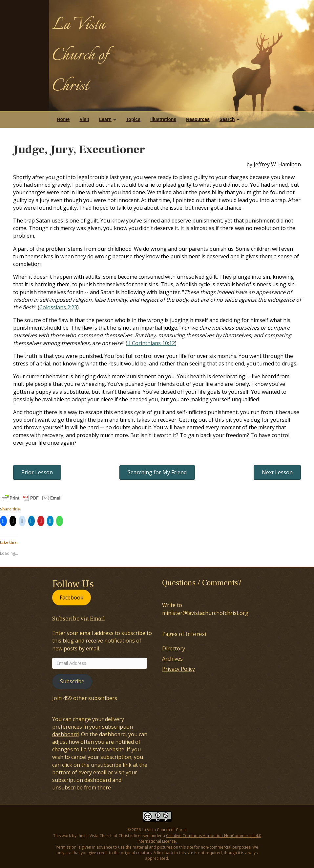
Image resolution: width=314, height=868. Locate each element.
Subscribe (72, 681)
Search (227, 119)
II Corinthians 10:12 (151, 343)
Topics (133, 119)
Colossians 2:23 (58, 307)
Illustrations (163, 119)
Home (63, 119)
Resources (198, 119)
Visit (84, 119)
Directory (174, 648)
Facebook (72, 598)
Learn (105, 119)
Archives (172, 659)
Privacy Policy (178, 669)
